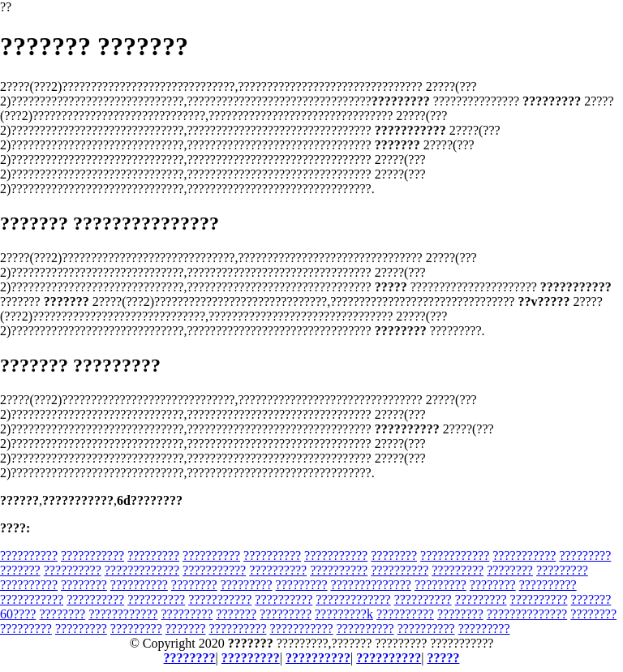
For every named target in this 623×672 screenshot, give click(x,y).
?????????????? (371, 585)
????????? (153, 556)
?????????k (344, 614)
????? (443, 658)
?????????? (29, 556)
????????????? (142, 570)
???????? (394, 556)
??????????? (92, 556)
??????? (20, 570)
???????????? (455, 556)
